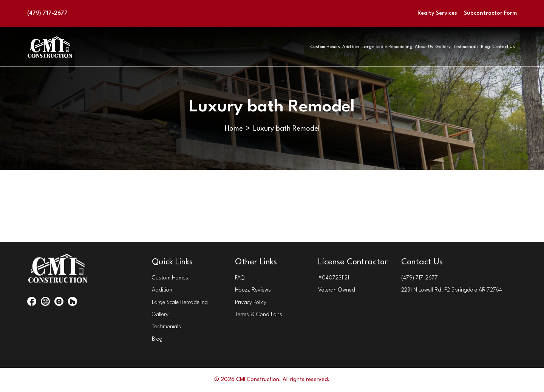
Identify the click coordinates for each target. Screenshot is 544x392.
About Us (345, 47)
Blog (461, 47)
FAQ (240, 278)
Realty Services (437, 13)
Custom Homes (184, 47)
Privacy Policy (251, 303)
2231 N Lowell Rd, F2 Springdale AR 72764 (452, 290)
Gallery (383, 47)
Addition (230, 47)
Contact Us (498, 47)
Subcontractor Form (490, 13)
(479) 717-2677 (47, 13)
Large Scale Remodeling (287, 47)
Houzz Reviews (253, 290)
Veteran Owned (337, 290)
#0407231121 (334, 278)
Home (234, 129)
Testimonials (424, 47)
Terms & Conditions (259, 315)
